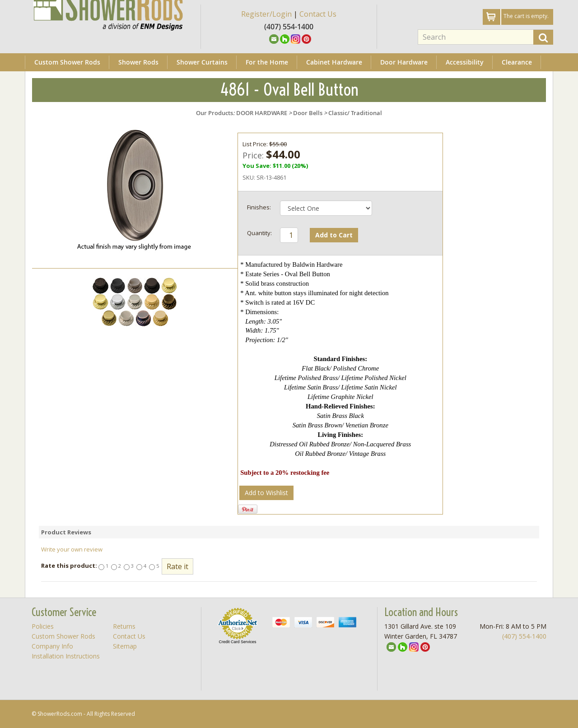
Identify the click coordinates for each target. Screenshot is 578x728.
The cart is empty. (526, 16)
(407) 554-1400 (524, 636)
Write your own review (72, 549)
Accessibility (465, 62)
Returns (124, 626)
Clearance (517, 62)
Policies (43, 626)
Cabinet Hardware (334, 62)
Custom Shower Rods (67, 62)
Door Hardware (404, 62)
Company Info (52, 646)
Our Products (214, 113)
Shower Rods (138, 62)
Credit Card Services (237, 642)
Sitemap (125, 646)
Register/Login (266, 14)
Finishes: (259, 207)
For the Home (267, 62)
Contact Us (318, 14)
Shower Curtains (202, 62)
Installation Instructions (66, 656)
